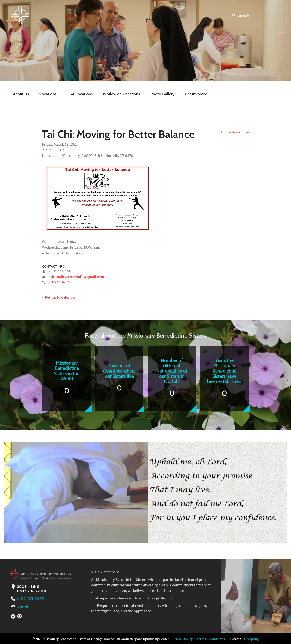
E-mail (22, 606)
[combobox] (255, 15)
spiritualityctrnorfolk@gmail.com (76, 277)
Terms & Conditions (211, 639)
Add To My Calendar (235, 132)
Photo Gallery (162, 94)
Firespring (251, 639)
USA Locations (80, 94)
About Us (21, 94)
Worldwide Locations (121, 94)
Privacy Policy (183, 639)
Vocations (48, 94)
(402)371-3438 (58, 282)
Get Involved (196, 94)
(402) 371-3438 (29, 599)
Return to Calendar (60, 297)
